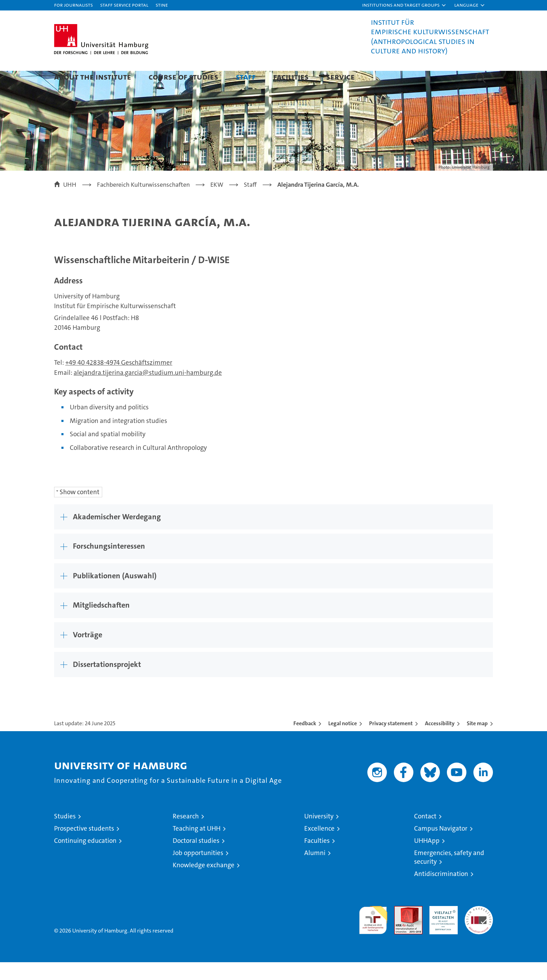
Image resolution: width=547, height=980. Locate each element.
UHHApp (427, 858)
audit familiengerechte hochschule (373, 935)
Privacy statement (391, 741)
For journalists (73, 5)
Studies (65, 834)
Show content (80, 510)
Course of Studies (183, 77)
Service (340, 77)
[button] (404, 5)
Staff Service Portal (124, 5)
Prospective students (84, 846)
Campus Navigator (441, 846)
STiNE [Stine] (162, 5)
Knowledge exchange (204, 883)
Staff (246, 77)
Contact (425, 834)
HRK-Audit (442, 927)
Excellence (319, 846)
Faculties (317, 858)
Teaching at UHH (197, 846)
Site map (477, 741)
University (319, 834)
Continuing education (85, 858)
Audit (401, 927)
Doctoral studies (196, 858)
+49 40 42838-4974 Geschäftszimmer (119, 380)
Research (186, 834)
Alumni (315, 871)
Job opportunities (198, 871)
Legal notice (343, 741)
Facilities (291, 77)
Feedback (305, 741)
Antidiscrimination (441, 892)
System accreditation (479, 931)
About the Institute (93, 77)
